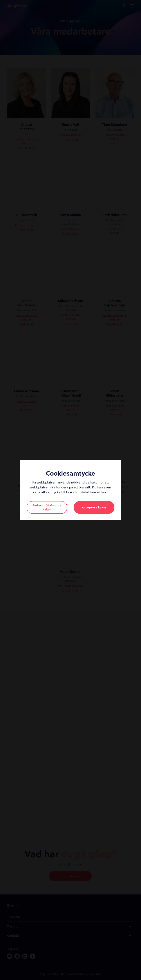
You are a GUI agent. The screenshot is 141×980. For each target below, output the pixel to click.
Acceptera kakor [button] (94, 507)
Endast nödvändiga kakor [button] (47, 507)
